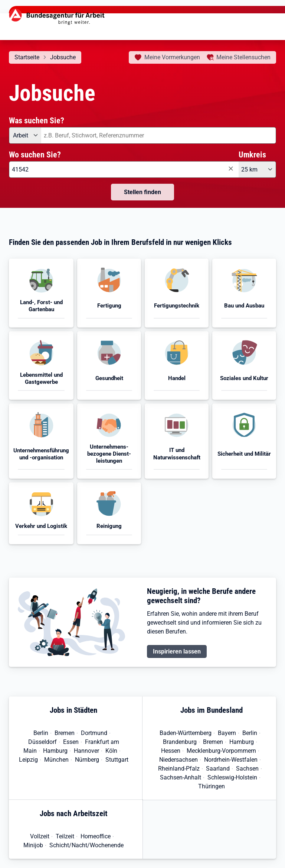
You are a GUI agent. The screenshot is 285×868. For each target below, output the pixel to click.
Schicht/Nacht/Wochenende (86, 845)
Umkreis (252, 154)
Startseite (27, 57)
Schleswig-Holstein (232, 777)
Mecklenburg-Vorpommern (221, 751)
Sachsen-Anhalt (181, 777)
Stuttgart (117, 760)
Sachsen (247, 769)
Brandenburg (180, 742)
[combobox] (159, 135)
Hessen (171, 751)
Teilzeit (65, 836)
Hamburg (55, 751)
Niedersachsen (178, 760)
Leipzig (28, 760)
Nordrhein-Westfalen (231, 760)
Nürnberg (87, 760)
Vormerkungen (172, 57)
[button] (41, 293)
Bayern (227, 733)
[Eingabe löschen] (230, 169)
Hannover (86, 751)
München (56, 760)
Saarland (218, 769)
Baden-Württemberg (186, 733)
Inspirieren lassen (177, 651)
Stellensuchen (243, 57)
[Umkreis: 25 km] (257, 169)
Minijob (33, 845)
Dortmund (94, 733)
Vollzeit (40, 836)
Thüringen (212, 786)
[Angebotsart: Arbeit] (25, 135)
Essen (71, 742)
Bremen (65, 733)
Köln (111, 751)
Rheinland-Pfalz (179, 769)
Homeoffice (96, 836)
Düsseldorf (42, 742)
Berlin (41, 733)
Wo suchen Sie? (35, 154)
